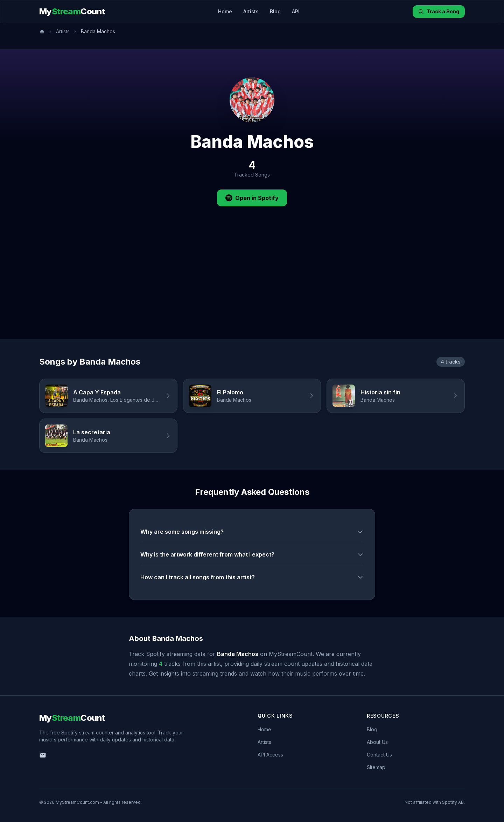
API (296, 11)
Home (225, 11)
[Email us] (43, 755)
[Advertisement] (252, 287)
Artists (251, 11)
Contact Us (379, 755)
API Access (270, 755)
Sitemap (376, 767)
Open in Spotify (252, 198)
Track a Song (439, 11)
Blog (275, 11)
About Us (377, 742)
